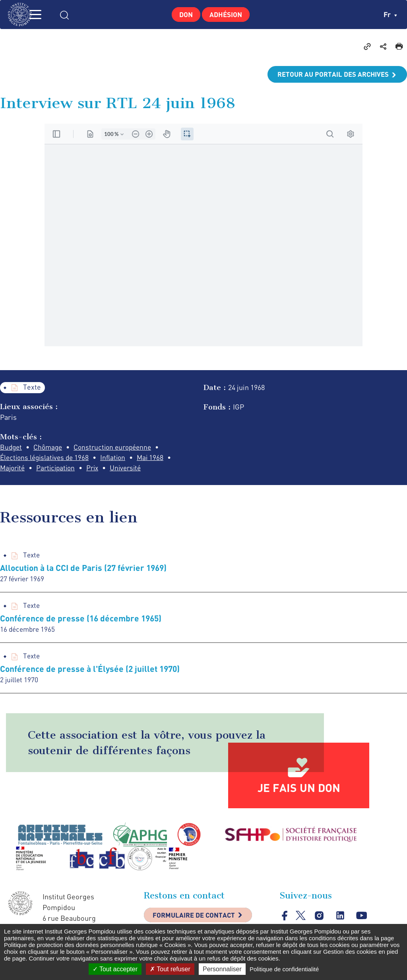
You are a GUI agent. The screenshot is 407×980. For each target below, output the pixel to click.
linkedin (341, 919)
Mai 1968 (157, 458)
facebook (285, 919)
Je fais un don (299, 791)
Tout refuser (170, 969)
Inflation (118, 458)
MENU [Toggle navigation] (46, 15)
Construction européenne (118, 448)
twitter (301, 919)
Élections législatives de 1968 (47, 458)
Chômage (50, 448)
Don (183, 14)
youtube (363, 919)
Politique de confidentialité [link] (284, 969)
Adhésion (228, 14)
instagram (320, 919)
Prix (98, 469)
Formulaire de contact (198, 920)
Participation (59, 469)
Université (133, 469)
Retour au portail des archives (330, 74)
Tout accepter (115, 969)
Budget (12, 448)
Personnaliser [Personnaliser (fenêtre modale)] (222, 969)
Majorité (14, 469)
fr (390, 14)
